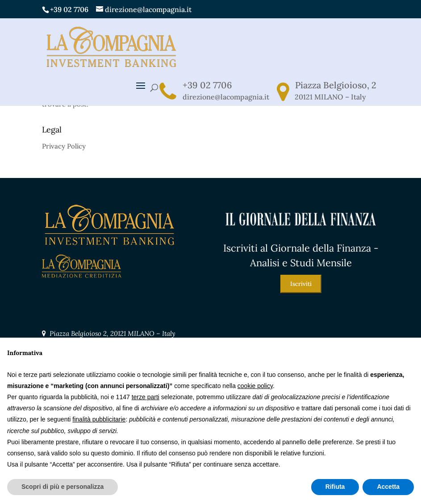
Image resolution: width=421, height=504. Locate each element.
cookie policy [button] (255, 386)
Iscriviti (301, 284)
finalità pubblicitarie (99, 419)
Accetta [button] (388, 487)
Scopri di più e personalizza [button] (63, 487)
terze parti (146, 397)
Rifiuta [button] (335, 487)
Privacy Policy (64, 146)
